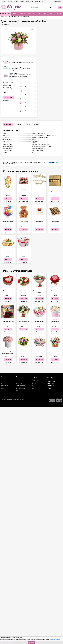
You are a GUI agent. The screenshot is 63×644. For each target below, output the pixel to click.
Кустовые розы (26, 162)
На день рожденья (36, 387)
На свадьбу (34, 389)
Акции (18, 380)
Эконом (15, 13)
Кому (39, 13)
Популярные (22, 13)
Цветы (29, 13)
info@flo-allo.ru (50, 383)
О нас (2, 380)
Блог (17, 390)
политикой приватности (56, 639)
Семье (34, 162)
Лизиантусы (19, 162)
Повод (45, 13)
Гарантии (3, 387)
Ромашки (34, 383)
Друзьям (5, 163)
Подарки (60, 13)
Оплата (2, 383)
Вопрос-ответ (19, 383)
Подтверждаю (31, 642)
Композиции (52, 13)
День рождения (11, 163)
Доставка (3, 382)
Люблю (17, 163)
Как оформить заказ (21, 382)
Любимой (39, 162)
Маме (31, 162)
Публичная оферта (20, 385)
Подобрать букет (35, 380)
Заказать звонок (51, 385)
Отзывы (3, 389)
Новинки (14, 162)
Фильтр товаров (5, 13)
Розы (34, 13)
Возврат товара (4, 385)
